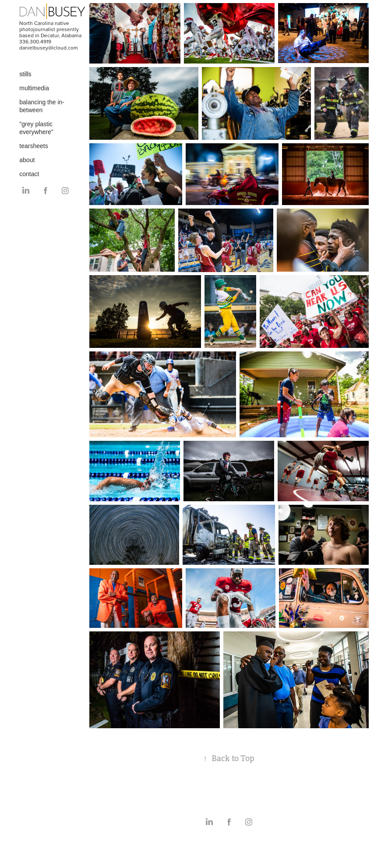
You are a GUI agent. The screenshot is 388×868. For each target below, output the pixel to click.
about (27, 160)
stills (25, 74)
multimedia (34, 88)
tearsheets (34, 146)
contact (29, 174)
